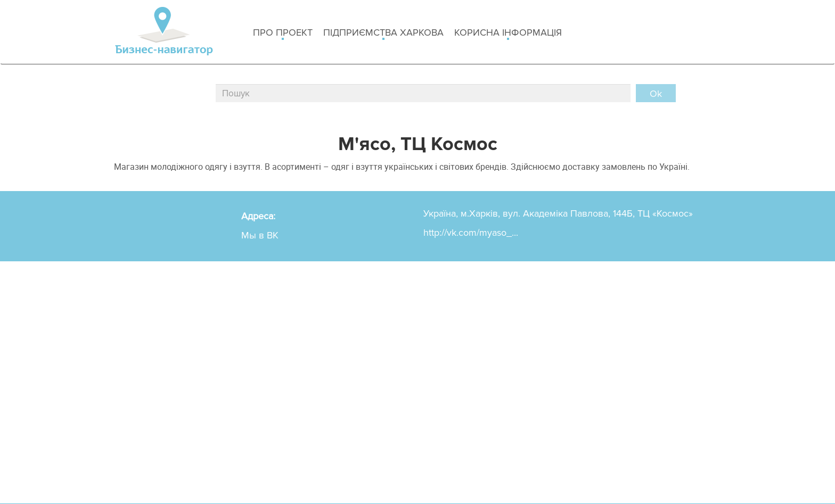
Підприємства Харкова (383, 33)
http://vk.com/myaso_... (471, 233)
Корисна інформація (508, 33)
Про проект (283, 33)
